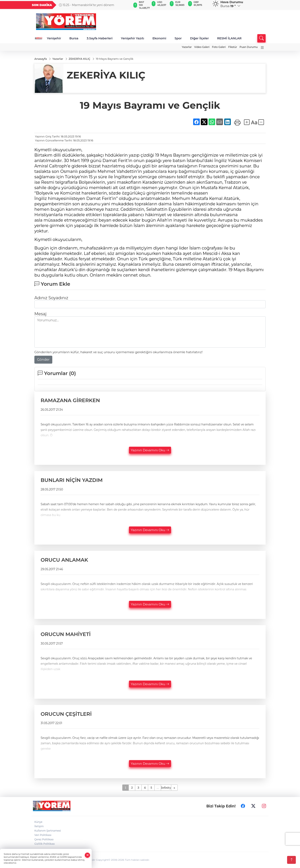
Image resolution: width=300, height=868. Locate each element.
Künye (38, 822)
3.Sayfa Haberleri (100, 38)
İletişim (39, 826)
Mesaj (40, 314)
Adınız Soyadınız (51, 298)
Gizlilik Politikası (45, 844)
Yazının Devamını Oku (150, 450)
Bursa (74, 38)
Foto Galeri (219, 47)
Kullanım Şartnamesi (48, 831)
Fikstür (233, 47)
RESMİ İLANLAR (229, 38)
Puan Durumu (249, 47)
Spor (178, 38)
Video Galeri (202, 47)
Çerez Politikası (44, 840)
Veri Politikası (43, 835)
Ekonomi (159, 38)
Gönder (43, 360)
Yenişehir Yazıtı (132, 38)
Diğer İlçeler (199, 38)
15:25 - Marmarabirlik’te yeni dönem (87, 5)
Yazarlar (187, 47)
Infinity (166, 788)
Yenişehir (54, 38)
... (158, 788)
